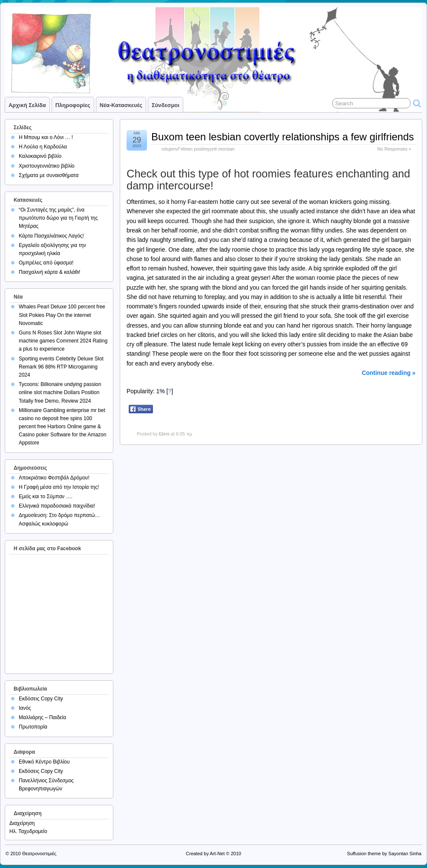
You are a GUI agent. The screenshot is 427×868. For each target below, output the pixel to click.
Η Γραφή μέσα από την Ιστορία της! (59, 487)
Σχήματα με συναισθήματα (49, 175)
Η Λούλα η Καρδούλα (43, 147)
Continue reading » (389, 373)
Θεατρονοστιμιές (39, 853)
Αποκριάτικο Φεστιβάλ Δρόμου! (54, 478)
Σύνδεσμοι (166, 105)
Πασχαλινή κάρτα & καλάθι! (49, 272)
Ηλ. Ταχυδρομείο (28, 831)
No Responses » (394, 149)
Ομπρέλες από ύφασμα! (46, 263)
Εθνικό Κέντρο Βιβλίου (44, 762)
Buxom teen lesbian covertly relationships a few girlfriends (283, 137)
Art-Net (217, 853)
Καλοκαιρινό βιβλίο (40, 156)
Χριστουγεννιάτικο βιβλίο (47, 166)
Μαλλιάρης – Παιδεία (42, 717)
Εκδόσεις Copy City (41, 699)
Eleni (164, 434)
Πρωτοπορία (33, 727)
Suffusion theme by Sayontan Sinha (384, 853)
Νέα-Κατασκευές (121, 105)
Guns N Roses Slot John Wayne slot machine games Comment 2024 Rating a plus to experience (63, 341)
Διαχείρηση (22, 823)
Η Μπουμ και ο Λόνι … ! (46, 137)
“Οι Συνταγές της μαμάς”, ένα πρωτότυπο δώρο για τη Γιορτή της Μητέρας (58, 218)
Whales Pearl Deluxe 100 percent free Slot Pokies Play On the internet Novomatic (62, 315)
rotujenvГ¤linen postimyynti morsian (198, 149)
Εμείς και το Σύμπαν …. (46, 496)
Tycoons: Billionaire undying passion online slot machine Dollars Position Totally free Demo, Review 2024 (60, 392)
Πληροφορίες (73, 105)
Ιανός (25, 708)
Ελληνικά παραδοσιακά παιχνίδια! (57, 506)
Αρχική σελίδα (27, 105)
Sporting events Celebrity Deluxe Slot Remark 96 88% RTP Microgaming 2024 (61, 367)
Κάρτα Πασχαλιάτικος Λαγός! (51, 236)
